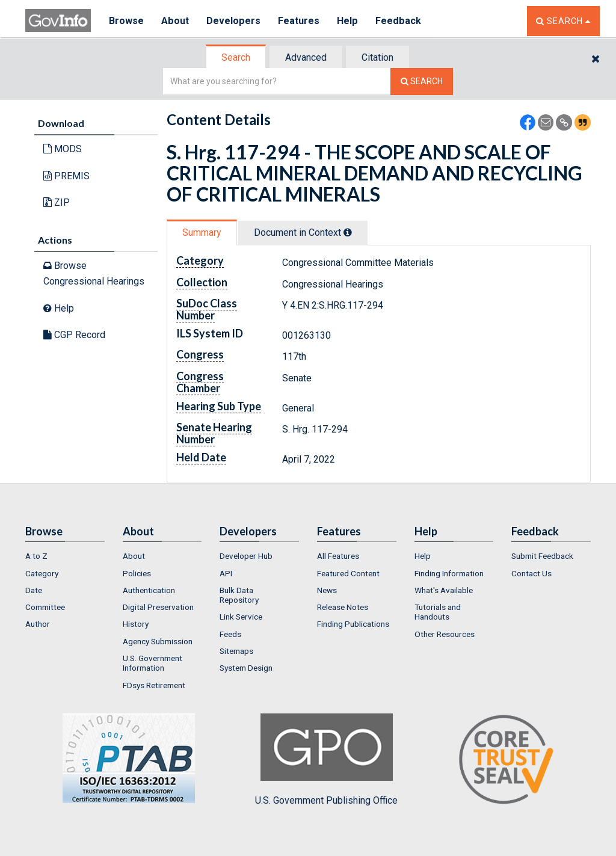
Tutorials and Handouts (438, 612)
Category (42, 573)
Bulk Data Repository (239, 595)
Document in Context (303, 232)
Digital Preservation (158, 607)
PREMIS (66, 176)
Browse (126, 21)
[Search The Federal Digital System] (422, 82)
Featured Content (348, 573)
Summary (202, 232)
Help (348, 21)
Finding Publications (353, 624)
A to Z (36, 556)
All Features (338, 556)
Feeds (230, 634)
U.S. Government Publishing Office (326, 760)
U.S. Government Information (152, 663)
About (175, 21)
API (226, 573)
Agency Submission (158, 641)
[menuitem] (65, 556)
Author (38, 624)
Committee (45, 607)
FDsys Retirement (154, 685)
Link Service (241, 617)
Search (236, 57)
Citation (377, 57)
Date (34, 590)
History (136, 624)
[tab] (236, 57)
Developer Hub (246, 556)
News (327, 590)
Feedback (399, 21)
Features (299, 21)
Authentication (149, 590)
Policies (137, 573)
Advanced (306, 57)
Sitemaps (236, 651)
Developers (234, 21)
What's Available (444, 590)
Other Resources (445, 634)
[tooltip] (348, 232)
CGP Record (74, 335)
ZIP (57, 202)
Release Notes (343, 607)
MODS (63, 149)
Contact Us (531, 573)
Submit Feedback (542, 556)
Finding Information (449, 573)
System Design (246, 668)
